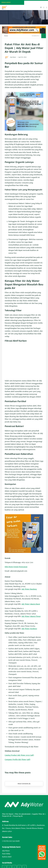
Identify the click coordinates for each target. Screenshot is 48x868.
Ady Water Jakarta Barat (31, 604)
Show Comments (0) (24, 784)
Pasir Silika (6, 854)
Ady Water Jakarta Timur (31, 616)
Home (6, 36)
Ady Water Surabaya (29, 629)
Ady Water (6, 851)
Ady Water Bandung (29, 589)
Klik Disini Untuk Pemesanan (16, 567)
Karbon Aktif (7, 857)
